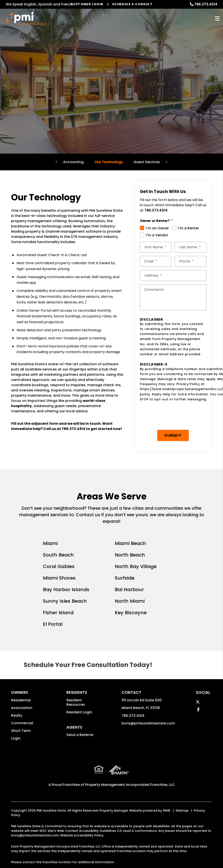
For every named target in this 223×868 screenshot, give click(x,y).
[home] (26, 19)
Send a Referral (80, 735)
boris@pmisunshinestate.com (148, 723)
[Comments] (173, 297)
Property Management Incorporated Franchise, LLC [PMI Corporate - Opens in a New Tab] (130, 785)
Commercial (22, 723)
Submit (173, 435)
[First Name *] (156, 247)
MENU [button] (217, 19)
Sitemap (182, 810)
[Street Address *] (173, 276)
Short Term (21, 731)
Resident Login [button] (79, 712)
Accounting (73, 162)
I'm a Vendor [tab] (157, 235)
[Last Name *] (191, 247)
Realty (17, 715)
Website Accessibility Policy (82, 835)
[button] (198, 702)
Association (22, 708)
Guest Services (147, 162)
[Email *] (156, 261)
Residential (21, 700)
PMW (167, 810)
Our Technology (109, 162)
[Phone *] (191, 261)
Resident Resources (76, 702)
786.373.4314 (206, 4)
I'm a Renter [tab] (189, 228)
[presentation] (175, 416)
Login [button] (16, 738)
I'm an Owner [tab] (157, 228)
